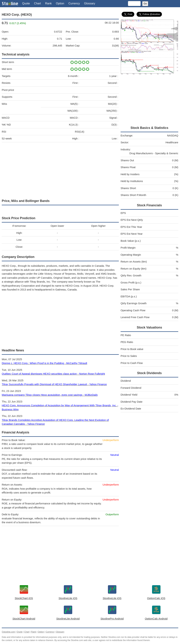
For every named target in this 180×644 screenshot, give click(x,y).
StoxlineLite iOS (68, 598)
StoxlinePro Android (112, 619)
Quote (26, 3)
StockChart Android (24, 619)
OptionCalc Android (156, 619)
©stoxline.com (8, 632)
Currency (74, 3)
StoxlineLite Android (68, 619)
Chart (38, 3)
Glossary (90, 3)
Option (60, 3)
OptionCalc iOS (156, 598)
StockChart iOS (24, 598)
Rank (48, 3)
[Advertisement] (60, 170)
